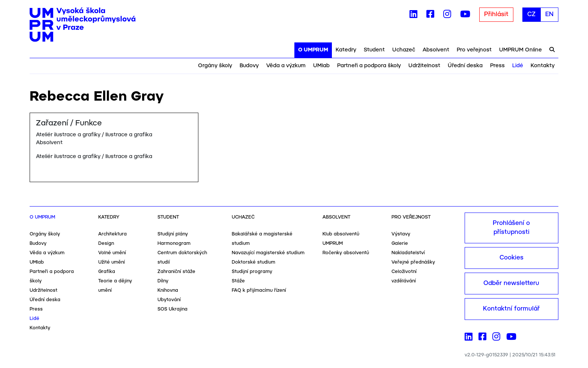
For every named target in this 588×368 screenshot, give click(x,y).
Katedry (346, 50)
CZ (531, 14)
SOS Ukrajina (172, 309)
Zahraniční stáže (176, 272)
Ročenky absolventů (346, 253)
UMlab (321, 66)
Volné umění (112, 253)
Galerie (400, 244)
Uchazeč (404, 50)
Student (374, 50)
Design (106, 244)
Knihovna (168, 290)
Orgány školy (215, 66)
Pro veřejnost (474, 50)
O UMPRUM (313, 50)
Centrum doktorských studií (182, 258)
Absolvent (436, 50)
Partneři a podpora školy (369, 66)
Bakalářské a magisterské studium (262, 239)
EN (549, 14)
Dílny (163, 281)
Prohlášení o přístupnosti (511, 228)
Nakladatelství (408, 253)
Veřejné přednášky (413, 262)
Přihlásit (496, 14)
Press (497, 66)
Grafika (107, 272)
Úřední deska (465, 66)
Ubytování (169, 300)
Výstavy (401, 234)
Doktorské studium (253, 262)
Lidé (518, 66)
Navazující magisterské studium (268, 253)
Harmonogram (174, 244)
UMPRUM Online (520, 50)
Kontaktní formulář (511, 309)
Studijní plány (173, 234)
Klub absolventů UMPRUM (341, 239)
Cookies (511, 258)
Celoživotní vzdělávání (404, 276)
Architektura (112, 234)
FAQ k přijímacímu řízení (259, 290)
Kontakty (543, 66)
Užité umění (112, 262)
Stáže (238, 281)
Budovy (249, 66)
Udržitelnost (424, 66)
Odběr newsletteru (511, 283)
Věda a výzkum (286, 66)
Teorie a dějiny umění (115, 286)
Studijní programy (252, 272)
